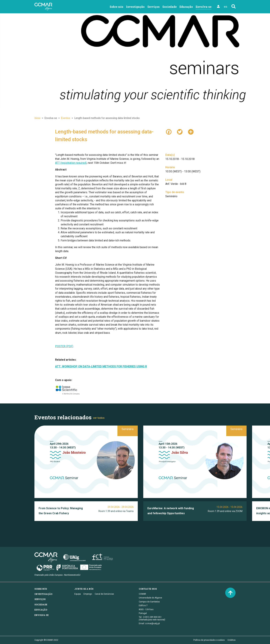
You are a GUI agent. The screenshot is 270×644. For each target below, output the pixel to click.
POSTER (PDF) (64, 346)
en (226, 6)
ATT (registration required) (71, 163)
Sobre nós (116, 7)
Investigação (135, 7)
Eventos (66, 118)
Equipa (78, 594)
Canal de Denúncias (104, 594)
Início (37, 118)
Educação (186, 7)
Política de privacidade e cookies (209, 640)
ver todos (99, 418)
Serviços (154, 7)
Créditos (232, 640)
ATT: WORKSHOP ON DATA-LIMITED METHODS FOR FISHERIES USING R (101, 366)
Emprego (88, 594)
